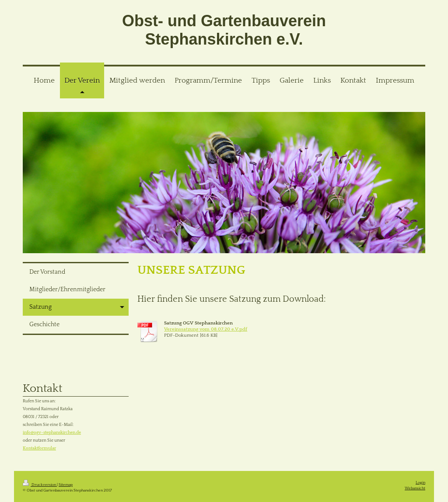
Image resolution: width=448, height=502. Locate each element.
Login (420, 482)
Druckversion (40, 485)
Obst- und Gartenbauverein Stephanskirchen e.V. (224, 30)
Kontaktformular (39, 448)
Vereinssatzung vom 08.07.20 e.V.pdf (206, 329)
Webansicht (415, 488)
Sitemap (66, 485)
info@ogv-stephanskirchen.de (52, 433)
